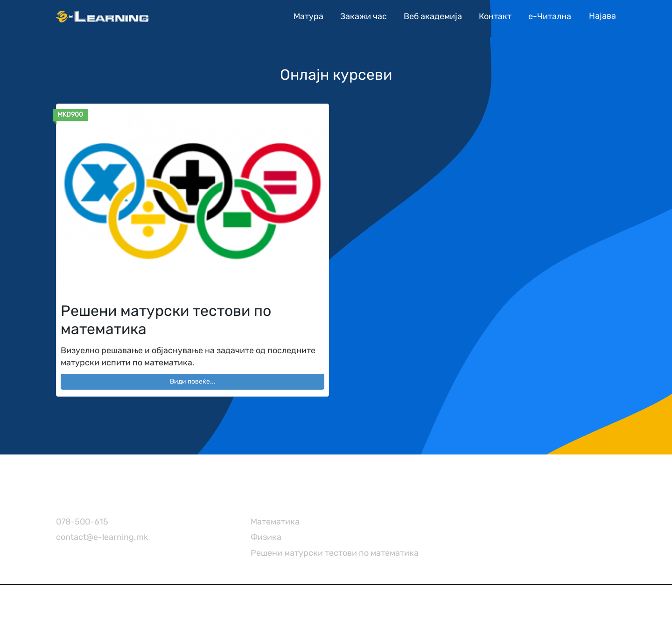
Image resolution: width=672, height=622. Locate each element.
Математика (275, 522)
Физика (266, 537)
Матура (308, 16)
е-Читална (550, 16)
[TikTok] (468, 500)
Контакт (495, 16)
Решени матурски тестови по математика (335, 553)
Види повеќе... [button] (193, 381)
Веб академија (433, 16)
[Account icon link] (602, 16)
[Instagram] (449, 500)
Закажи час (364, 16)
